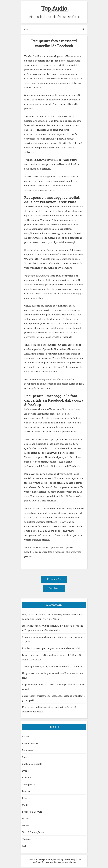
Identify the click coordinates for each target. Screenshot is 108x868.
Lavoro (26, 791)
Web (24, 846)
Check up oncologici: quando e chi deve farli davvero (52, 666)
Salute (26, 819)
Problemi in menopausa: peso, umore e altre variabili (52, 648)
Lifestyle (27, 798)
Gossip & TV (29, 784)
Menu (54, 29)
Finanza (27, 778)
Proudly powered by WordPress (59, 860)
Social (26, 825)
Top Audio (54, 8)
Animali (27, 737)
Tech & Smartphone (33, 832)
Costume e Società (32, 764)
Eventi (26, 771)
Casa (25, 757)
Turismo (27, 839)
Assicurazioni (30, 743)
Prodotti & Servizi (32, 812)
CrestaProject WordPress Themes (60, 862)
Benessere (28, 750)
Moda (25, 805)
